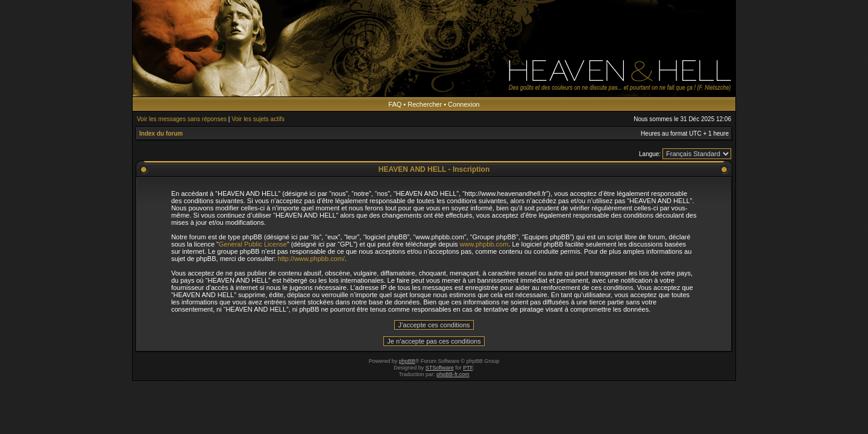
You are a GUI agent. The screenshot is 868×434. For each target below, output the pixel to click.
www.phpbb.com (484, 244)
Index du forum (161, 134)
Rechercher (425, 104)
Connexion (464, 104)
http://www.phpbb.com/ (311, 259)
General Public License (253, 244)
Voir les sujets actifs (258, 119)
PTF (468, 368)
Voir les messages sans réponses (182, 119)
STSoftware (440, 368)
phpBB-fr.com (453, 374)
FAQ (395, 104)
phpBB (407, 361)
